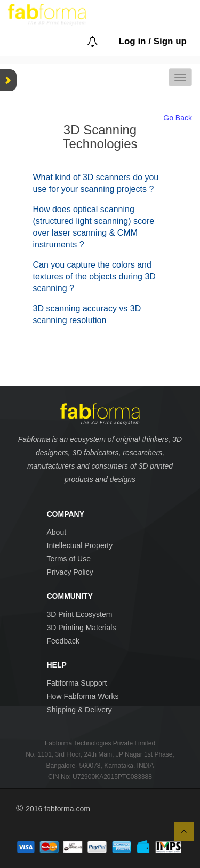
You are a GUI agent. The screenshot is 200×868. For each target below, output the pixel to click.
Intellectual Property (80, 545)
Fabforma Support (77, 683)
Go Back (178, 118)
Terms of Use (69, 559)
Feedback (63, 641)
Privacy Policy (70, 572)
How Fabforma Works (83, 696)
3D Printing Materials (82, 628)
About (57, 532)
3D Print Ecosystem (80, 614)
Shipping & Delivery (79, 710)
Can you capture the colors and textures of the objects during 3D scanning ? (94, 276)
